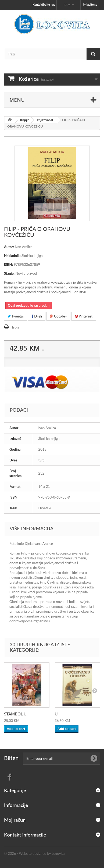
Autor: (9, 247)
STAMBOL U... (17, 714)
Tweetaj (16, 316)
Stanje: (9, 273)
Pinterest (84, 316)
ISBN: (8, 264)
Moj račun (15, 820)
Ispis (16, 327)
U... (58, 714)
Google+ (59, 316)
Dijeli (37, 316)
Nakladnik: (12, 256)
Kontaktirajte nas (44, 4)
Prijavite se (90, 4)
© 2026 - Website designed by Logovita (34, 853)
